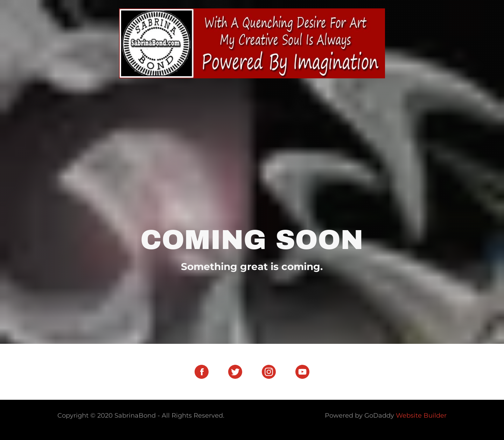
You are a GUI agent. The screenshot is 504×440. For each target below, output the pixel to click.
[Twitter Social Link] (235, 372)
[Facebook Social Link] (202, 372)
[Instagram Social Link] (269, 372)
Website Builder (421, 416)
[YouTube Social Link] (302, 372)
